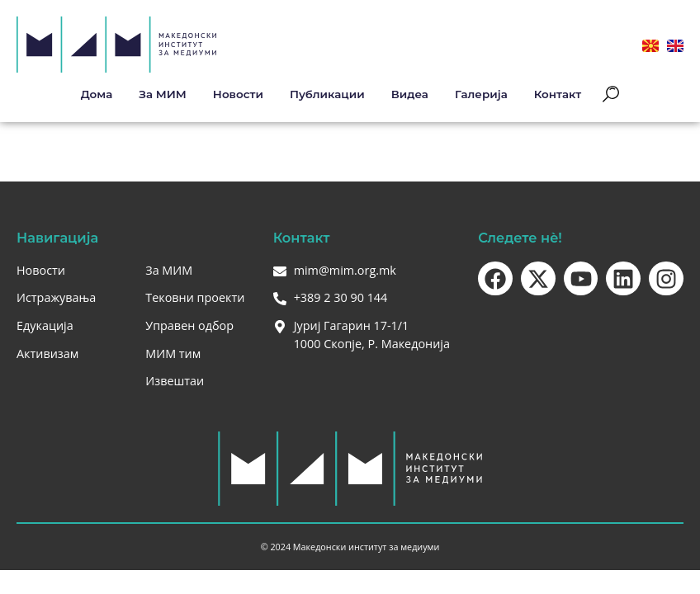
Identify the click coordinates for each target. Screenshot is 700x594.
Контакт (558, 95)
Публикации (327, 95)
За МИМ (163, 95)
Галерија (481, 95)
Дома (97, 95)
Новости (238, 95)
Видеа (410, 95)
